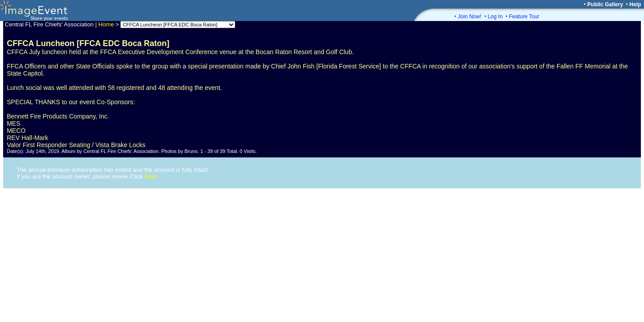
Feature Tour (524, 17)
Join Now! (470, 17)
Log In (495, 17)
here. (151, 176)
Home (106, 24)
